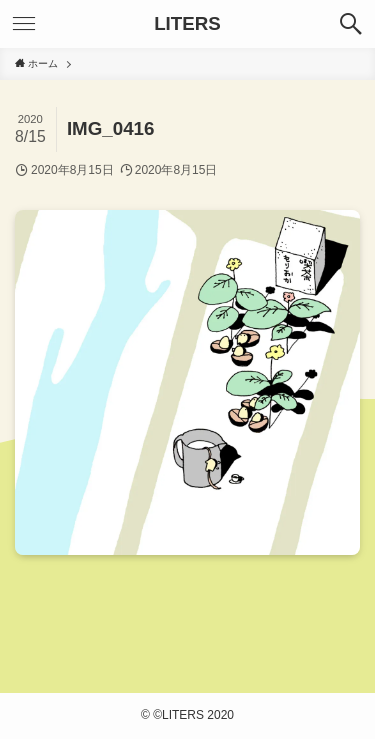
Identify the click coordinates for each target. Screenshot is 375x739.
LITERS (187, 24)
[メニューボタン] (24, 24)
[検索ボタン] (351, 24)
